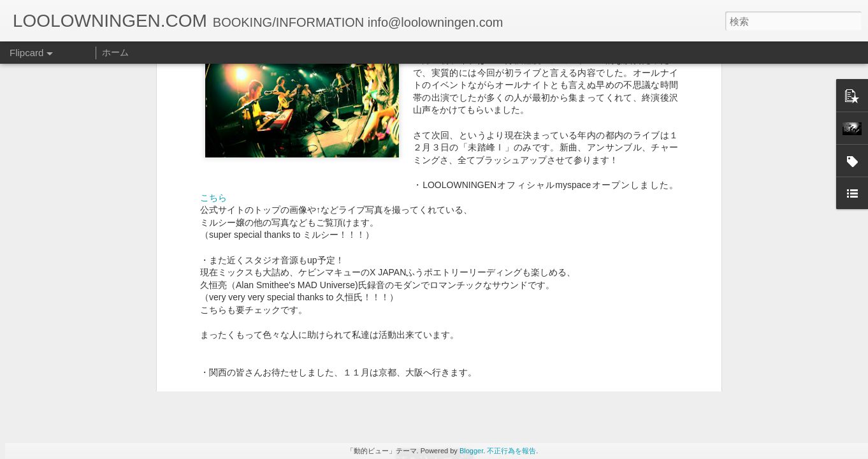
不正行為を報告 (511, 451)
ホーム (115, 52)
